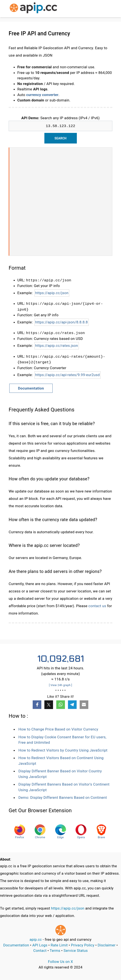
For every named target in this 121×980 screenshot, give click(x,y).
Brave (101, 832)
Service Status (76, 951)
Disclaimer (107, 945)
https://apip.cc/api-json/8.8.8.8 (62, 322)
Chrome (40, 832)
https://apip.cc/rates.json (57, 346)
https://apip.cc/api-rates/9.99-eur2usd (68, 375)
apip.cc (36, 939)
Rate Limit (59, 945)
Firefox (20, 832)
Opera (81, 832)
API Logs (40, 945)
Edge (61, 832)
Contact (40, 951)
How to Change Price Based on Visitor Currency (58, 729)
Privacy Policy (83, 945)
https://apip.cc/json (52, 293)
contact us (97, 606)
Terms (55, 951)
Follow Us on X (60, 962)
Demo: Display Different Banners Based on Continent (63, 797)
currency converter (42, 95)
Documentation (31, 388)
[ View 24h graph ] (60, 685)
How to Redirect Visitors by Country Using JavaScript (63, 750)
